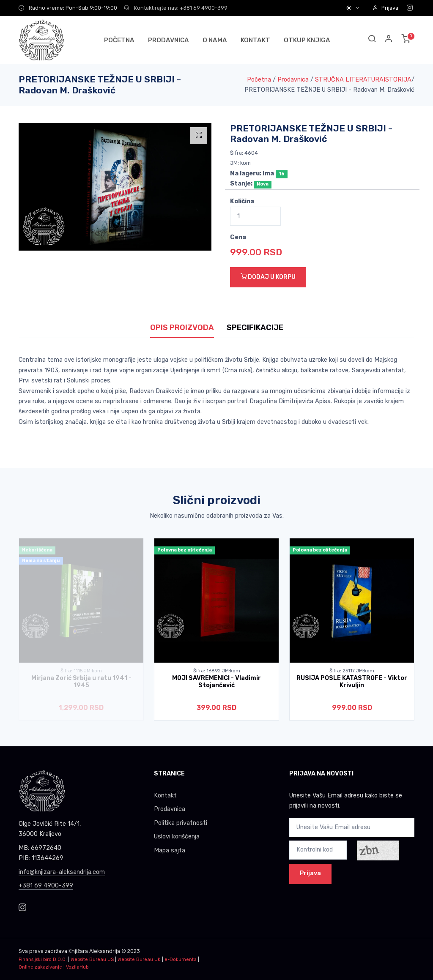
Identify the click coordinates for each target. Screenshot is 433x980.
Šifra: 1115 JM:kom (81, 671)
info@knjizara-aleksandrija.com (62, 872)
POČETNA (119, 40)
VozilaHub (77, 967)
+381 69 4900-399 (46, 886)
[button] (389, 40)
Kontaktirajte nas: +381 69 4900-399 (176, 8)
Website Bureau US (92, 960)
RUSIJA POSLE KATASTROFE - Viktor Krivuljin (352, 682)
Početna (259, 80)
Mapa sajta (170, 850)
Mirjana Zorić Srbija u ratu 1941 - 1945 (81, 682)
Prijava (385, 8)
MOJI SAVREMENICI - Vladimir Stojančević (216, 682)
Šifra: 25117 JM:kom (352, 671)
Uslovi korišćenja (177, 837)
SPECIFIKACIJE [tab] (255, 328)
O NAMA (215, 40)
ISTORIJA (397, 80)
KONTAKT (255, 40)
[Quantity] (255, 216)
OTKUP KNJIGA (307, 40)
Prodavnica (293, 80)
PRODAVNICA (169, 40)
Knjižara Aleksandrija (94, 951)
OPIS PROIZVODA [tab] (182, 328)
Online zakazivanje (40, 967)
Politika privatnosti (181, 823)
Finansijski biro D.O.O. (43, 960)
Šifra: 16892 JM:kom (217, 671)
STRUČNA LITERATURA (349, 80)
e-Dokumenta (181, 960)
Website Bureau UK (139, 960)
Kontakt (165, 796)
